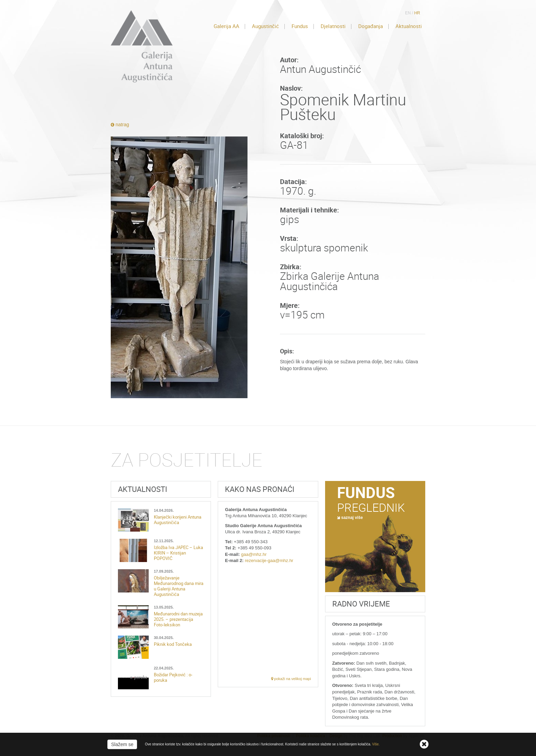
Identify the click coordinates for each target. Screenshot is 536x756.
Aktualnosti (409, 26)
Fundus (300, 26)
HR (417, 13)
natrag (120, 125)
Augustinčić (265, 26)
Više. (376, 744)
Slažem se (122, 744)
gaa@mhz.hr (254, 554)
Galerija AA (226, 26)
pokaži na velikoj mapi (291, 679)
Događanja (371, 26)
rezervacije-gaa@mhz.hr (269, 561)
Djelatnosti (333, 26)
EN (408, 13)
